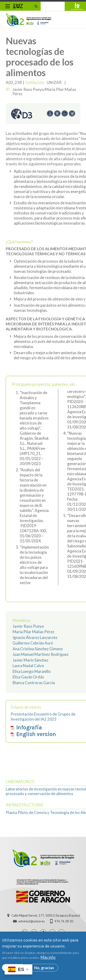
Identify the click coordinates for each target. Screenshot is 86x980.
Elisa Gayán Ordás (28, 677)
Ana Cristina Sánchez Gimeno (38, 649)
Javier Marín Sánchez (31, 660)
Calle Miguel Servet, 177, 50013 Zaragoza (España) (46, 915)
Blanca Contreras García (34, 683)
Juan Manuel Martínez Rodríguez (41, 654)
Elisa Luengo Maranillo (32, 671)
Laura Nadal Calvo (28, 666)
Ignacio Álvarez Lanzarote (35, 637)
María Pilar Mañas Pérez (33, 632)
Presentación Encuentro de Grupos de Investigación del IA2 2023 (43, 717)
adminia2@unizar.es (31, 921)
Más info (48, 959)
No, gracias (44, 970)
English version (36, 734)
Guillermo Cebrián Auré (33, 643)
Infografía (29, 727)
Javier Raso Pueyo (28, 626)
